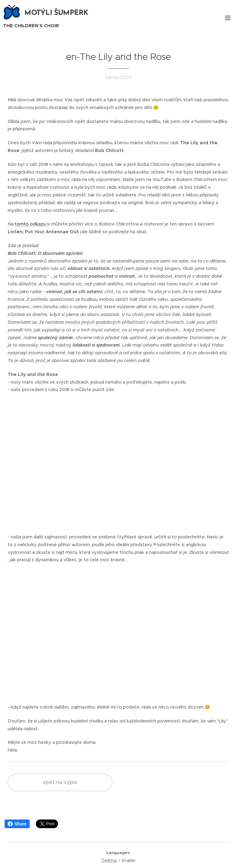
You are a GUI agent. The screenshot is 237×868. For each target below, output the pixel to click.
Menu (228, 18)
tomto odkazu (30, 224)
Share (17, 824)
